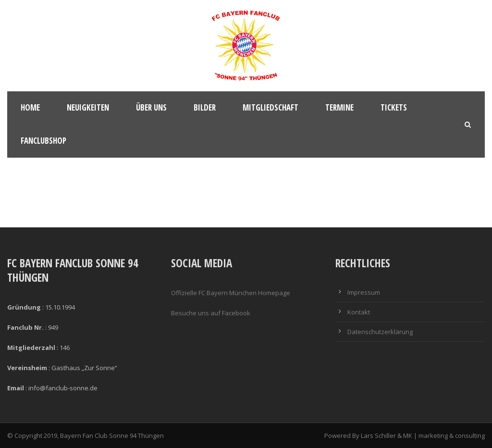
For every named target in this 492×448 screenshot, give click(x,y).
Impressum (364, 292)
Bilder (205, 107)
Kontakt (359, 312)
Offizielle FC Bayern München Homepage (231, 293)
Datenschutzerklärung (380, 332)
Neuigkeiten (88, 107)
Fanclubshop (43, 141)
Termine (339, 107)
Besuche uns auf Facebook (211, 313)
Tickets (394, 107)
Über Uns (151, 107)
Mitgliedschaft (271, 107)
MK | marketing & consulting (444, 436)
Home (30, 107)
